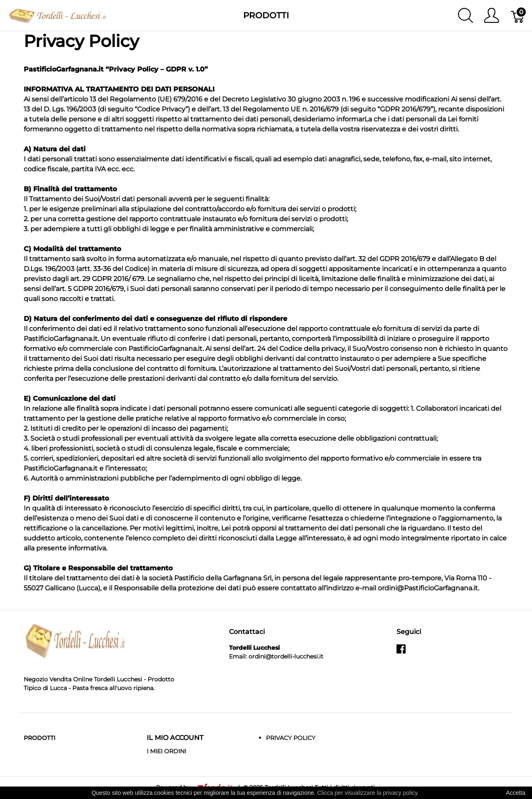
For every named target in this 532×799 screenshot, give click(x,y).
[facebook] (401, 652)
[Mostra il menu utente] (491, 15)
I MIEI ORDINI (166, 751)
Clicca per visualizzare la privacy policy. (368, 793)
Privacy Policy (291, 738)
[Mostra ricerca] (465, 15)
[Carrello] (518, 15)
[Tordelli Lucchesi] (58, 15)
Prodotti (266, 15)
